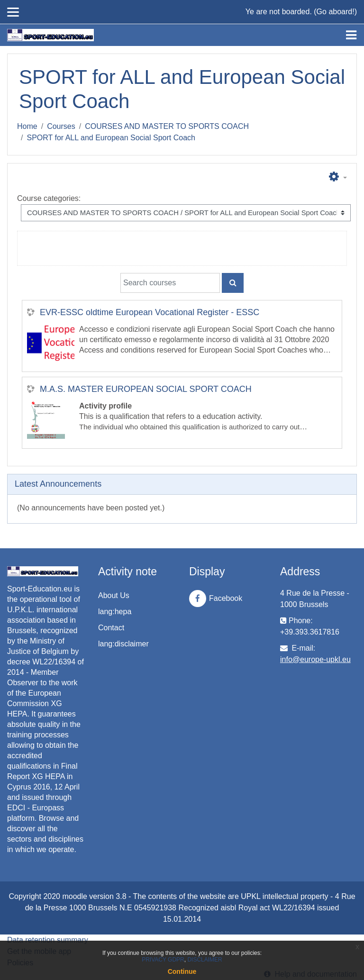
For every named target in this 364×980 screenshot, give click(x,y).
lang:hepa (115, 612)
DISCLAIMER (205, 960)
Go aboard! (336, 12)
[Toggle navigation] (351, 35)
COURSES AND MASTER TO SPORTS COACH (167, 126)
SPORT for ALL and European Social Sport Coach (111, 138)
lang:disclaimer (123, 644)
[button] (338, 177)
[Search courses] (170, 283)
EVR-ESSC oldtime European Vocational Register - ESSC (150, 312)
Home (27, 126)
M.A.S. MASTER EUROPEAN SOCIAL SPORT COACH (146, 389)
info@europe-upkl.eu (315, 659)
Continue (182, 971)
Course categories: (49, 198)
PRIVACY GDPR (163, 960)
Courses (61, 126)
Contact (111, 628)
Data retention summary (48, 940)
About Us (114, 595)
